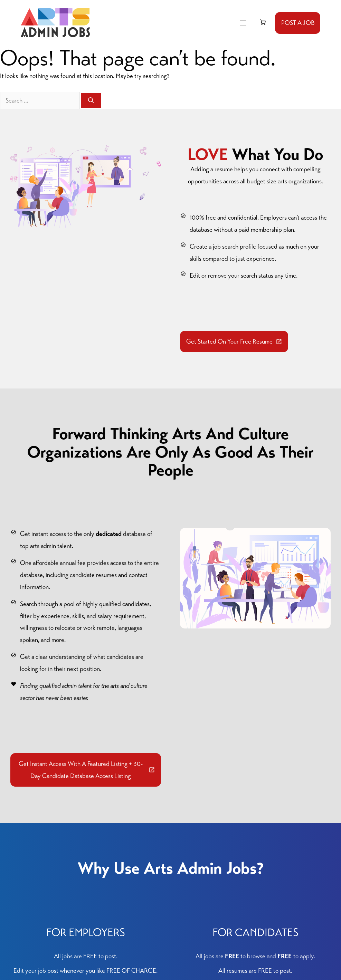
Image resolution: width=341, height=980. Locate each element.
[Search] (91, 100)
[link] (263, 22)
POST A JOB (298, 23)
